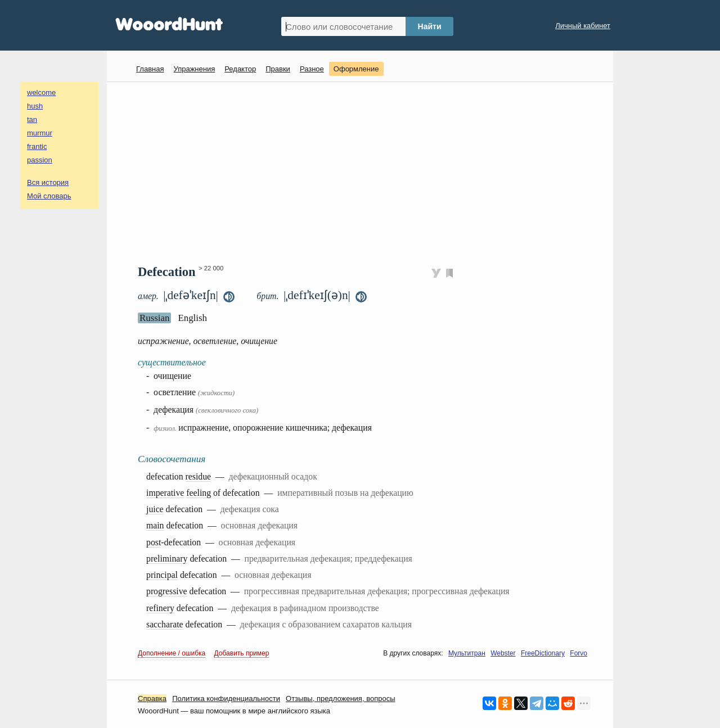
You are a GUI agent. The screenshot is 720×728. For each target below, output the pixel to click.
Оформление (356, 69)
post (154, 542)
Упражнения (194, 69)
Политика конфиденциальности (226, 698)
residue (198, 476)
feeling (199, 493)
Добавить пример (242, 653)
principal (162, 575)
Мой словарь (49, 196)
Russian (154, 318)
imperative (165, 493)
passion (40, 160)
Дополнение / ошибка (172, 653)
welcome (41, 92)
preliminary (167, 559)
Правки (278, 69)
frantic (37, 146)
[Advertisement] (364, 172)
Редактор (240, 69)
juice (155, 509)
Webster (503, 653)
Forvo (579, 653)
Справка (152, 698)
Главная (150, 69)
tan (32, 119)
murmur (40, 133)
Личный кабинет (583, 26)
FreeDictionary (543, 653)
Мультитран (467, 653)
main (155, 525)
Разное (312, 69)
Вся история (48, 182)
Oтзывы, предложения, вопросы (340, 698)
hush (35, 106)
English (192, 318)
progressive (167, 591)
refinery (160, 608)
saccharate (165, 624)
